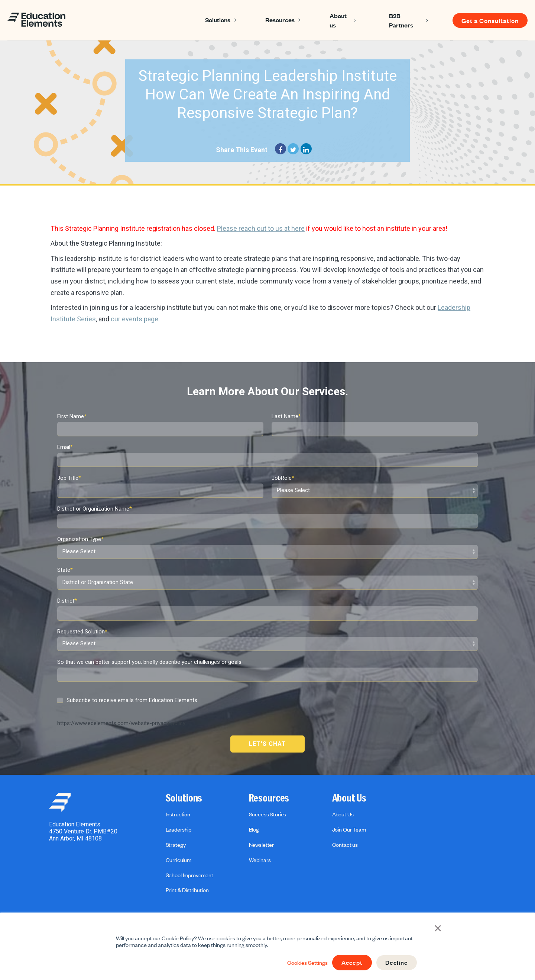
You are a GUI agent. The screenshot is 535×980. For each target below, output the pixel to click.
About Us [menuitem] (349, 798)
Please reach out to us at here (261, 228)
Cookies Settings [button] (305, 963)
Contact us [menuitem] (345, 845)
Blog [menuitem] (254, 829)
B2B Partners (401, 20)
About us (338, 20)
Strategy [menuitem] (176, 845)
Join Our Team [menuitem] (349, 829)
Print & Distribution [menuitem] (187, 890)
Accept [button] (351, 963)
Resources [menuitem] (269, 798)
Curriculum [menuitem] (179, 860)
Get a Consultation (490, 20)
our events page (134, 319)
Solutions (218, 20)
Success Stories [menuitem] (268, 814)
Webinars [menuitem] (260, 860)
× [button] (439, 928)
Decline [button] (396, 963)
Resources (280, 20)
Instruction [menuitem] (178, 814)
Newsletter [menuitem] (261, 845)
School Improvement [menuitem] (189, 875)
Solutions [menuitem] (184, 798)
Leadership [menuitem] (179, 829)
